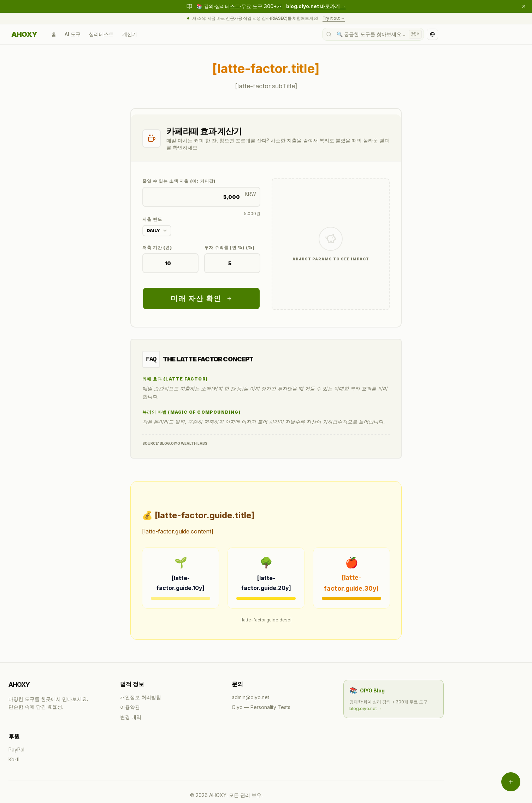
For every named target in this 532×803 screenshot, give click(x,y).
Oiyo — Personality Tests (261, 707)
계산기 (130, 34)
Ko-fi (14, 759)
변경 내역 (131, 717)
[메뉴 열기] (511, 782)
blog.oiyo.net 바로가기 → (316, 6)
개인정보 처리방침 (141, 697)
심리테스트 (101, 34)
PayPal (16, 749)
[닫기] (524, 6)
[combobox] (157, 231)
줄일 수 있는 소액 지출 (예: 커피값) (179, 181)
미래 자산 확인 (201, 299)
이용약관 (130, 707)
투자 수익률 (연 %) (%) (229, 247)
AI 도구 (73, 34)
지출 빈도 (152, 219)
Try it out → (334, 18)
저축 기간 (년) (157, 247)
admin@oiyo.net (250, 697)
